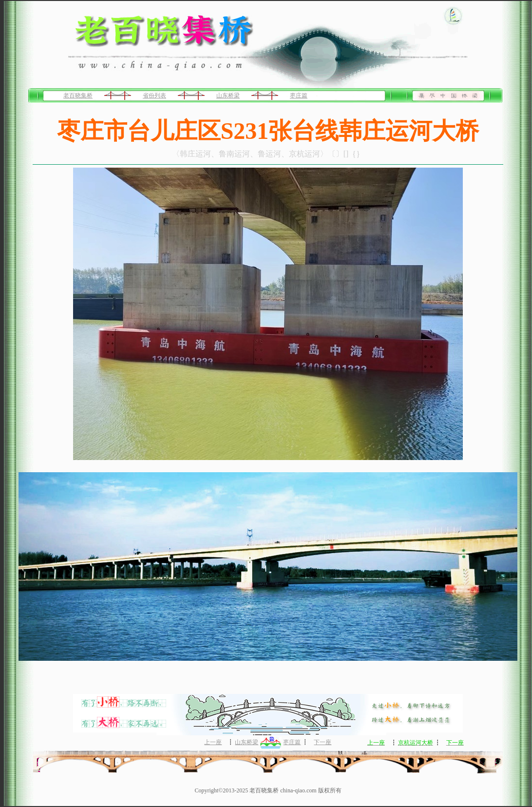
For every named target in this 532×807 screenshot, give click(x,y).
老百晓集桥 (78, 96)
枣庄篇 (299, 96)
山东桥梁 (228, 96)
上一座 (213, 742)
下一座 (323, 742)
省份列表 (154, 96)
